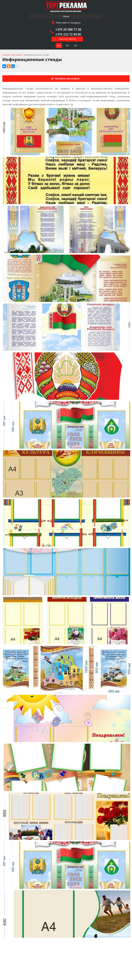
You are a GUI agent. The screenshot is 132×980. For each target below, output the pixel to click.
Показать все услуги (66, 78)
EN (67, 46)
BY (76, 46)
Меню (66, 16)
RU (59, 46)
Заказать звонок (67, 39)
